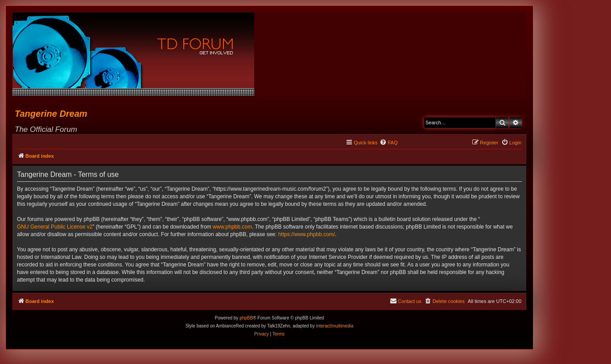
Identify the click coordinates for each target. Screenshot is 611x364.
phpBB (246, 318)
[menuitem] (388, 143)
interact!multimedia (334, 326)
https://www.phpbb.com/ (307, 234)
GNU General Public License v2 (55, 227)
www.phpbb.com (232, 227)
